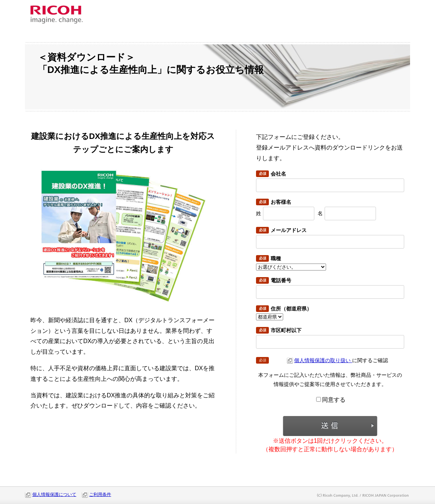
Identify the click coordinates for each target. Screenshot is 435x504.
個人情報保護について (54, 494)
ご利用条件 (100, 494)
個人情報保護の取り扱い (323, 360)
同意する (331, 400)
